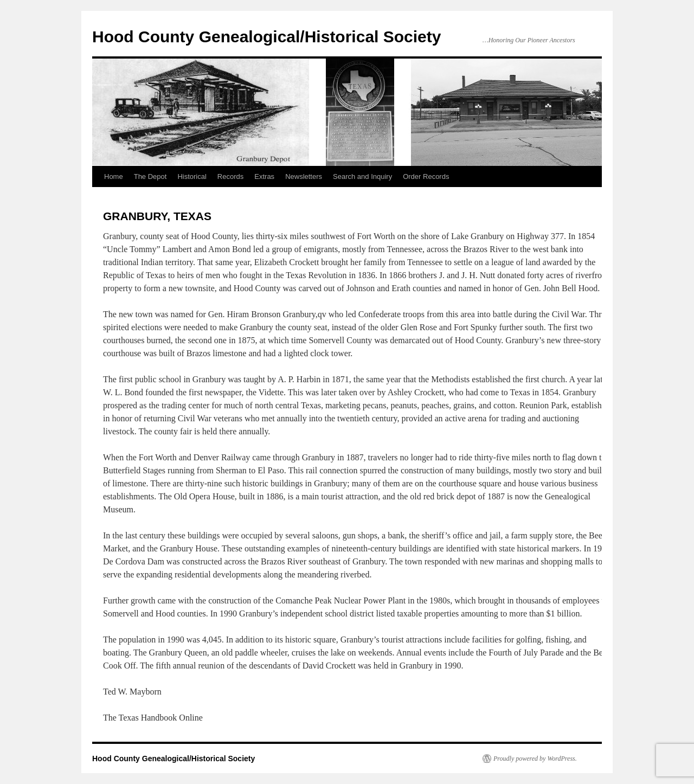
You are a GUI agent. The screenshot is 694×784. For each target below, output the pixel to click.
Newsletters (304, 176)
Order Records (426, 176)
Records (230, 176)
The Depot (150, 176)
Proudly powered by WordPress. (535, 759)
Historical (192, 176)
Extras (264, 176)
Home (114, 176)
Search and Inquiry (362, 176)
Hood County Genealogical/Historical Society (266, 37)
